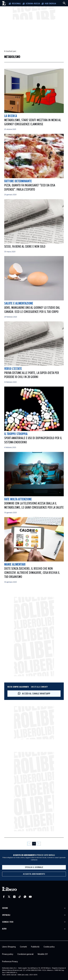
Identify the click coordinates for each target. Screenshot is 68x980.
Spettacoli (6, 915)
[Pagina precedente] (29, 844)
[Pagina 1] (34, 844)
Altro (4, 929)
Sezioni (5, 908)
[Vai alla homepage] (4, 3)
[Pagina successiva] (39, 844)
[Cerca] (64, 3)
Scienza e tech (8, 922)
